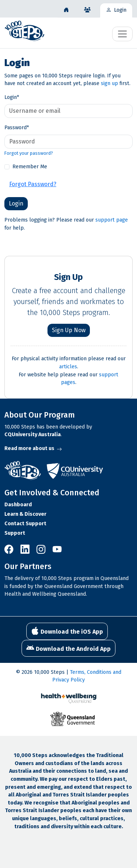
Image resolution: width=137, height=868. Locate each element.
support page (112, 220)
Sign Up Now (69, 330)
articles (68, 367)
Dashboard (18, 505)
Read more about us (33, 448)
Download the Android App (68, 648)
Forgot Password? (33, 184)
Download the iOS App (67, 631)
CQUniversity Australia (33, 435)
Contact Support (25, 524)
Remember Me (30, 167)
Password (17, 128)
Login (12, 97)
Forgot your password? (29, 153)
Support (15, 533)
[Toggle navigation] (122, 34)
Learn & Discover (25, 514)
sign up (109, 83)
